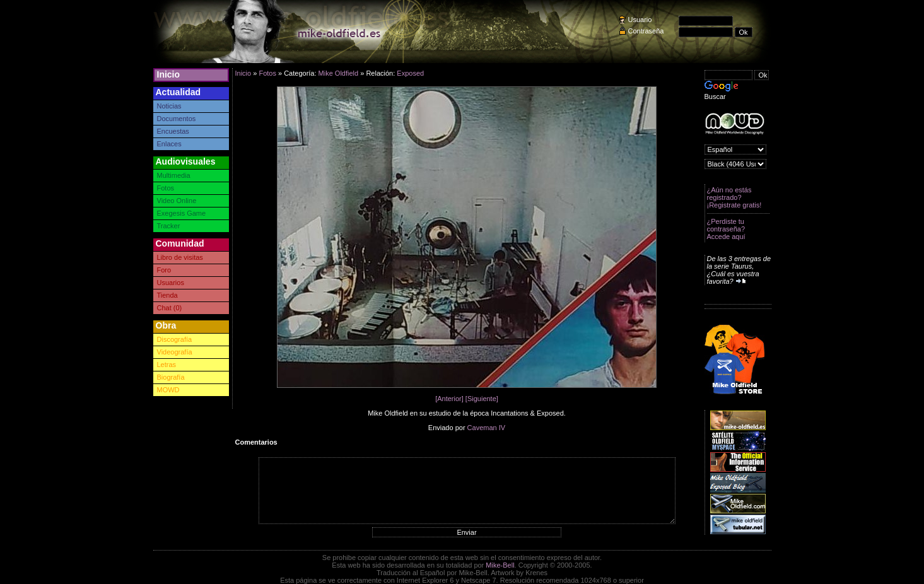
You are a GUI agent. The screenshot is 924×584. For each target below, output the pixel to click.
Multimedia (174, 175)
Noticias (169, 106)
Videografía (175, 352)
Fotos (166, 188)
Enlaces (169, 144)
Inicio (169, 74)
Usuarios (171, 283)
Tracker (169, 226)
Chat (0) (170, 308)
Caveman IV (487, 428)
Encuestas (173, 131)
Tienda (167, 295)
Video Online (177, 201)
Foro (164, 270)
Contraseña (646, 31)
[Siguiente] (482, 399)
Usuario (640, 20)
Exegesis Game (182, 213)
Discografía (175, 339)
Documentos (177, 119)
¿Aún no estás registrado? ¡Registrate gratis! (734, 197)
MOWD (168, 390)
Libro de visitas (180, 257)
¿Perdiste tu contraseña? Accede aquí (726, 229)
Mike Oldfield (339, 73)
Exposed (410, 73)
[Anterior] (449, 399)
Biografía (171, 377)
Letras (167, 365)
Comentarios (256, 442)
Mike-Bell (500, 565)
